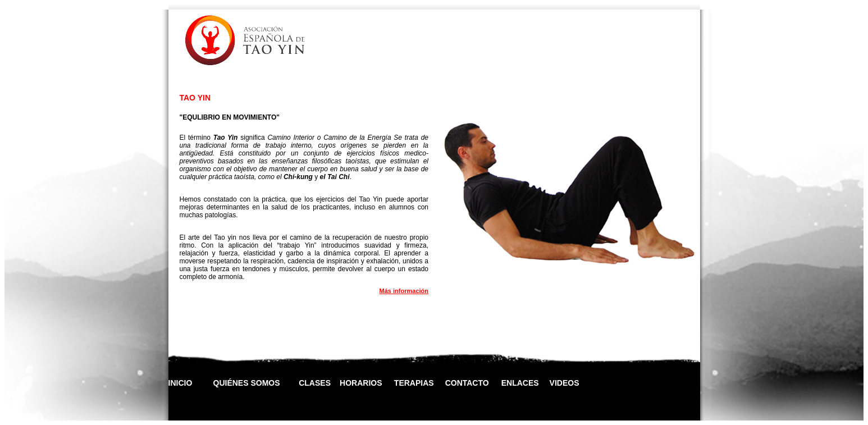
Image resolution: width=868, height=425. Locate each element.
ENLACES (520, 383)
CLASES (315, 383)
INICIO (181, 383)
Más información (404, 291)
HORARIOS (361, 383)
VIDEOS (565, 383)
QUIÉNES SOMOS (247, 383)
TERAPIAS (414, 383)
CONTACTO (467, 383)
